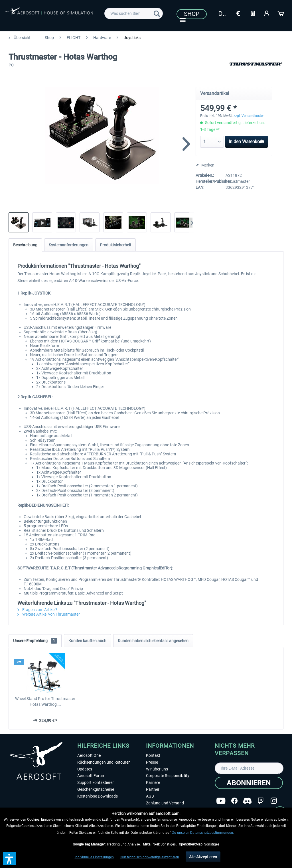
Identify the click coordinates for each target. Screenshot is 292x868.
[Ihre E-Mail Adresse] (249, 768)
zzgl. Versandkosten (249, 116)
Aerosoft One (89, 755)
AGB (150, 796)
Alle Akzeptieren (203, 857)
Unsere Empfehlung (35, 641)
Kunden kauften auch (87, 641)
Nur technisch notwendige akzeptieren (150, 857)
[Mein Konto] (267, 13)
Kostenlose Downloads (98, 796)
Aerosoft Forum (91, 776)
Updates (85, 769)
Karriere (153, 782)
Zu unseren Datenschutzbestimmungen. (203, 833)
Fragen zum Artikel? (37, 610)
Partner (153, 789)
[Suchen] (157, 13)
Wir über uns (157, 769)
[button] (9, 859)
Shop (192, 14)
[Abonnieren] (249, 783)
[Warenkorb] (281, 13)
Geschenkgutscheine (96, 789)
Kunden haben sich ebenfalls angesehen (153, 641)
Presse (152, 762)
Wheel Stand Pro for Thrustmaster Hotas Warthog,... (45, 701)
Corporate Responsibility (168, 776)
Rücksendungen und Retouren (104, 762)
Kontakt (153, 755)
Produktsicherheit (115, 245)
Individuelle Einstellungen (94, 857)
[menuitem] (134, 13)
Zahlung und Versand (165, 803)
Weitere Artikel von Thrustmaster (49, 614)
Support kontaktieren (96, 782)
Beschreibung (25, 245)
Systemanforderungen (69, 245)
